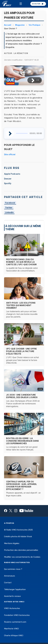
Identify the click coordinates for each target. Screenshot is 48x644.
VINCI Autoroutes (12, 608)
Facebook (10, 203)
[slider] (22, 133)
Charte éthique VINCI (14, 635)
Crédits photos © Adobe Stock (18, 537)
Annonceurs (10, 576)
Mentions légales (12, 543)
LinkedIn (9, 212)
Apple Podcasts (12, 174)
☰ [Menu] (21, 4)
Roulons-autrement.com (15, 622)
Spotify (8, 183)
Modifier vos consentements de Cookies (22, 557)
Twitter (9, 208)
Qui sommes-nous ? (13, 569)
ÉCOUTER (38, 4)
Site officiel (10, 154)
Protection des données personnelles (21, 550)
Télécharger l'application (15, 589)
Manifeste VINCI (11, 629)
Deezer (8, 179)
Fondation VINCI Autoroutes (17, 615)
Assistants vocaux (12, 596)
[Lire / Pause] (31, 80)
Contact (8, 583)
